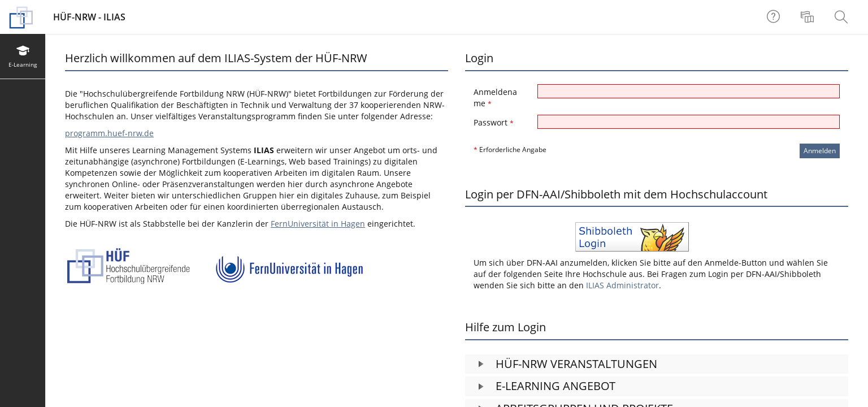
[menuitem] (809, 17)
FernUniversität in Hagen (318, 224)
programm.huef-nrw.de (109, 133)
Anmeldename (495, 98)
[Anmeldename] (689, 91)
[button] (657, 364)
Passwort (494, 122)
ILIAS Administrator (622, 285)
